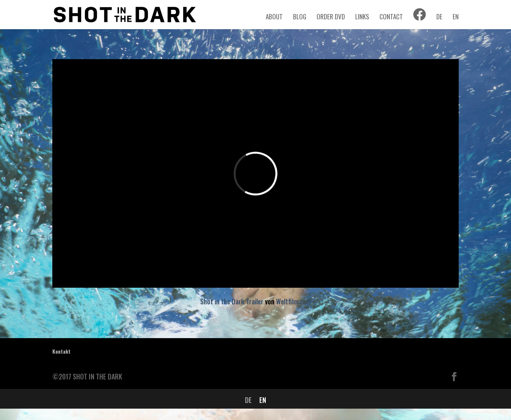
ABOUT (274, 18)
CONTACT (391, 18)
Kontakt (61, 351)
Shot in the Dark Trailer (232, 301)
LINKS (362, 18)
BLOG (300, 18)
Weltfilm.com (294, 301)
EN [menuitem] (263, 400)
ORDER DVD (331, 18)
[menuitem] (439, 20)
